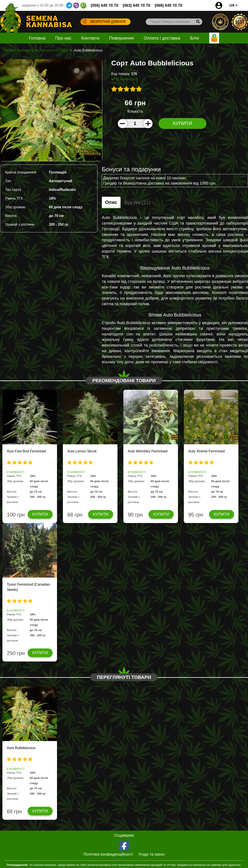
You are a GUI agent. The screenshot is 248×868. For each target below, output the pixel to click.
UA (234, 5)
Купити (183, 123)
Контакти (90, 38)
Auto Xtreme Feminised (206, 451)
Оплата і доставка (162, 38)
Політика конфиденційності (108, 854)
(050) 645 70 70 (105, 5)
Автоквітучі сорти (54, 50)
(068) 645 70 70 (168, 5)
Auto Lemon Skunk (82, 451)
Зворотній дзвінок (104, 22)
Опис (111, 202)
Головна (37, 38)
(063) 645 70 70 (137, 5)
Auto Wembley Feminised (147, 451)
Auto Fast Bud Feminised (26, 451)
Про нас (63, 38)
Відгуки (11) (137, 202)
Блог (195, 38)
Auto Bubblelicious (21, 748)
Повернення (121, 38)
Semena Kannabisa (18, 50)
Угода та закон (151, 854)
